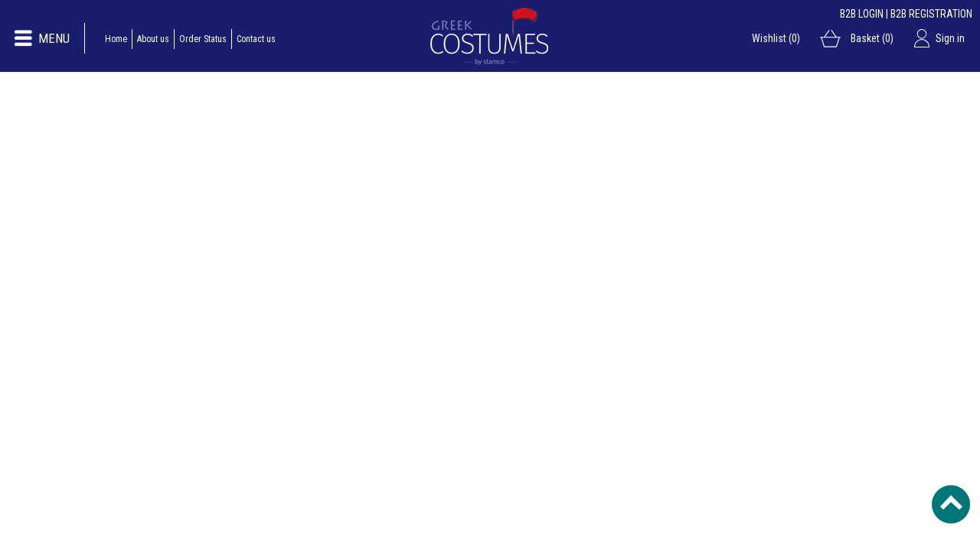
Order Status (203, 39)
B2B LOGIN (862, 14)
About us (153, 39)
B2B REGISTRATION (931, 14)
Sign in (950, 38)
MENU (54, 38)
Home (116, 39)
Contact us (256, 39)
